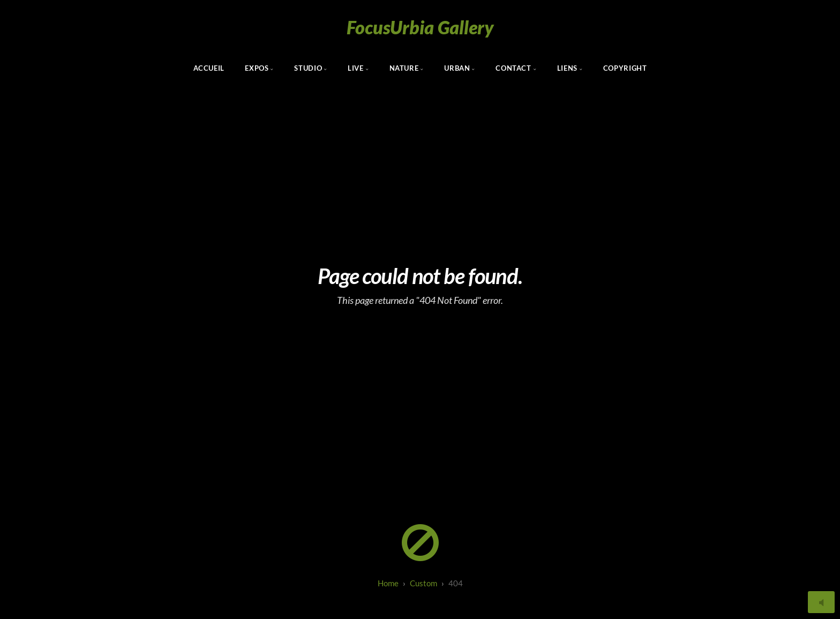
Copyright (625, 68)
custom (423, 583)
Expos (257, 68)
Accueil (209, 68)
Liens (567, 68)
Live (356, 68)
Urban (457, 68)
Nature (404, 68)
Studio (308, 68)
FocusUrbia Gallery (420, 27)
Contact (513, 68)
